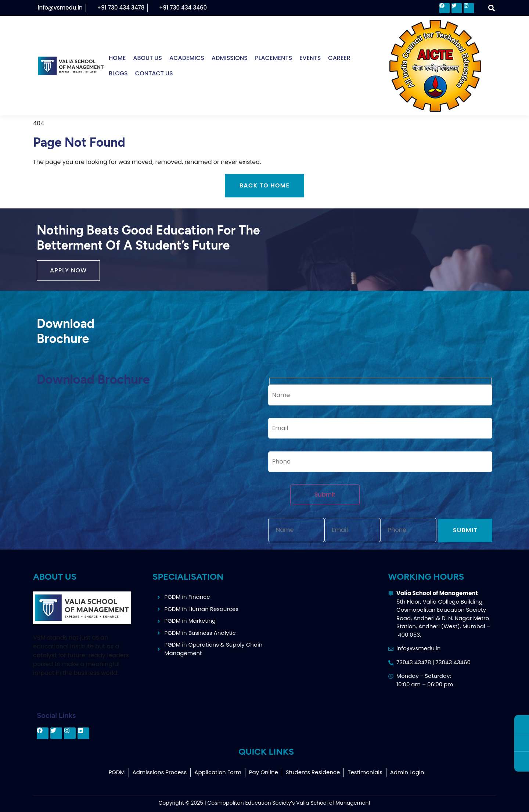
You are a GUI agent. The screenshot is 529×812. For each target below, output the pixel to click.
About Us (147, 58)
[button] (492, 8)
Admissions (230, 58)
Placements (274, 58)
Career (339, 58)
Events (310, 58)
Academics (187, 58)
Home (117, 58)
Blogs (118, 73)
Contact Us (154, 73)
